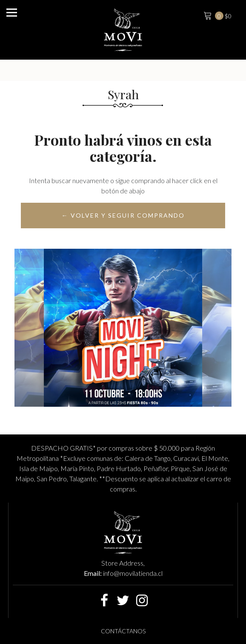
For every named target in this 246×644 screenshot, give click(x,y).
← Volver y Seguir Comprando (123, 215)
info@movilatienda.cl (133, 573)
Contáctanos (123, 631)
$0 (217, 15)
